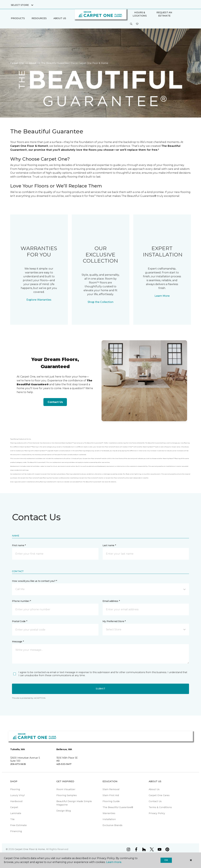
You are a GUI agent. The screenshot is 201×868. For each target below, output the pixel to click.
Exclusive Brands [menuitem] (112, 825)
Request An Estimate (164, 14)
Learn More (162, 296)
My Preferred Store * (114, 621)
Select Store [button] (20, 5)
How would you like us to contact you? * (34, 581)
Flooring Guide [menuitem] (111, 801)
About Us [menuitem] (154, 789)
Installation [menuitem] (109, 819)
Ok (166, 860)
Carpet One (17, 63)
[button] (131, 24)
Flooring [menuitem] (15, 789)
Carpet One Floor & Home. (30, 849)
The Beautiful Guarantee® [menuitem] (118, 807)
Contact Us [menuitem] (155, 801)
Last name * (109, 545)
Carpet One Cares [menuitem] (159, 795)
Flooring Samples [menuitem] (67, 795)
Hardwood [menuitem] (16, 801)
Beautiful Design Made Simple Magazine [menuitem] (74, 803)
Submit (100, 689)
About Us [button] (60, 18)
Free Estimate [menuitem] (18, 825)
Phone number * (21, 601)
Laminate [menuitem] (16, 813)
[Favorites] (137, 24)
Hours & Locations (140, 14)
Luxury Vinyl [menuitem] (17, 795)
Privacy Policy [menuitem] (157, 813)
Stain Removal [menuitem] (111, 789)
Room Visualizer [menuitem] (66, 789)
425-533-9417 (64, 764)
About (33, 63)
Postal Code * (20, 621)
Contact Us (55, 402)
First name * (19, 545)
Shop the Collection (100, 302)
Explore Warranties (39, 300)
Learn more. (114, 862)
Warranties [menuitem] (109, 813)
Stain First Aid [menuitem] (111, 795)
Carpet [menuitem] (14, 807)
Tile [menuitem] (12, 819)
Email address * (111, 601)
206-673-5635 (18, 764)
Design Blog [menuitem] (64, 811)
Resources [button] (39, 18)
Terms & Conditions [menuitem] (160, 807)
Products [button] (18, 18)
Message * (18, 642)
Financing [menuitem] (16, 831)
